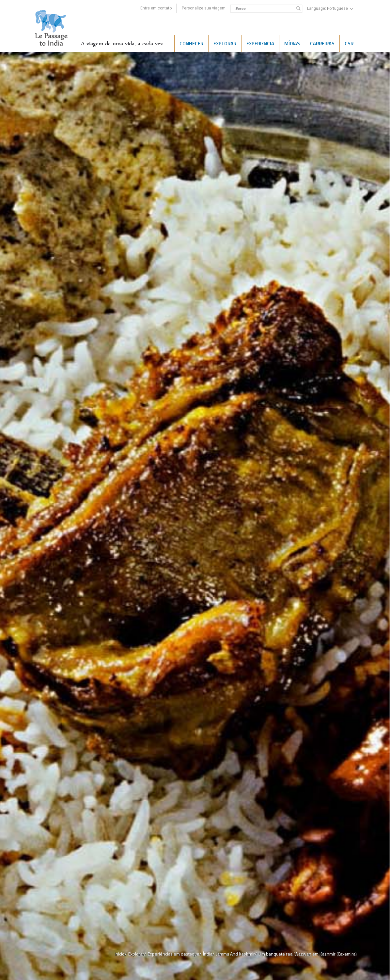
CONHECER (191, 44)
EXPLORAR (225, 44)
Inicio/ (121, 954)
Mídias (292, 44)
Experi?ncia (260, 44)
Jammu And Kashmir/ (236, 954)
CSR (349, 44)
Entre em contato (156, 8)
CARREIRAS (322, 44)
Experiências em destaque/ (175, 954)
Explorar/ (137, 954)
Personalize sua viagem (204, 8)
